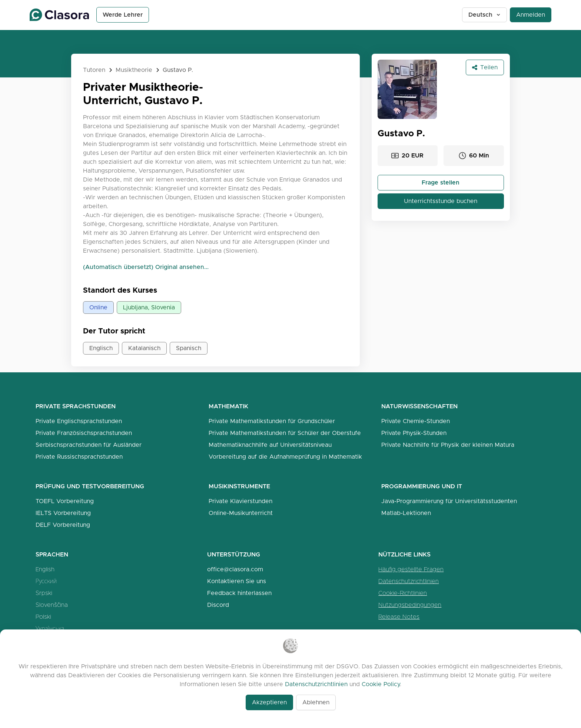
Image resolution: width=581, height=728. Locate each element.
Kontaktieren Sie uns (237, 581)
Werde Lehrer (123, 15)
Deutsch (485, 15)
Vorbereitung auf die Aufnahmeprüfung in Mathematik (285, 457)
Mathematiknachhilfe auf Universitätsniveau (270, 445)
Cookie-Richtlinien (403, 593)
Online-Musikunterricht (241, 513)
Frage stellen (441, 182)
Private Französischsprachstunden (84, 433)
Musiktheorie (134, 70)
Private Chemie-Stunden (416, 421)
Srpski (44, 593)
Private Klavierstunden (240, 501)
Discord (218, 605)
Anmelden (531, 15)
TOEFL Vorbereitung (65, 501)
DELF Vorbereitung (63, 525)
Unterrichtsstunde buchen (441, 201)
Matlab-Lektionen (406, 513)
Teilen (485, 67)
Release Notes (399, 617)
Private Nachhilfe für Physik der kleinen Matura (448, 445)
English (45, 569)
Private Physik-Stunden (414, 433)
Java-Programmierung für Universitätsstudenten (449, 501)
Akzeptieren (269, 702)
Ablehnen (316, 702)
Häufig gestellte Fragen (411, 569)
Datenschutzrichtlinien (409, 581)
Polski (43, 617)
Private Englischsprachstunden (79, 421)
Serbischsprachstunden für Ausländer (89, 445)
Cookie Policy (381, 684)
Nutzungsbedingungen (410, 605)
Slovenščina (52, 605)
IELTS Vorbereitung (63, 513)
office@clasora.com (235, 569)
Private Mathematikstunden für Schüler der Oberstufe (285, 433)
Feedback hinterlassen (239, 593)
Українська (50, 629)
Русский (46, 581)
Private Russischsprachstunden (79, 457)
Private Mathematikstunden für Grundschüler (272, 421)
